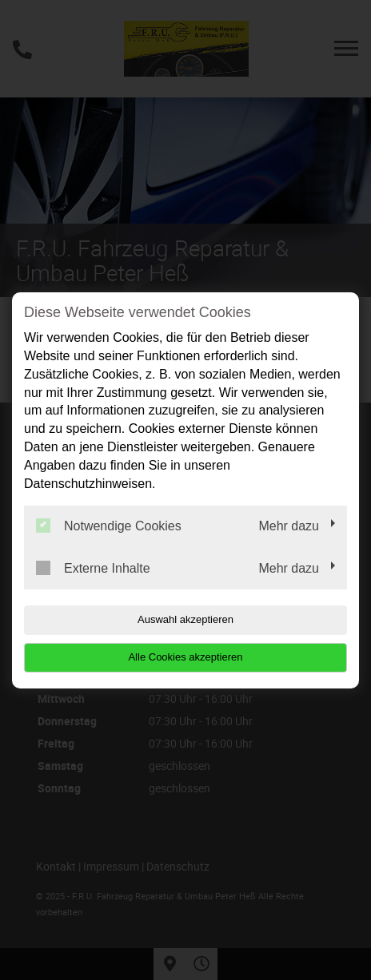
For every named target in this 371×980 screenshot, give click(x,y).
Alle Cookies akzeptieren (185, 657)
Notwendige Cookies (109, 526)
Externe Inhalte (93, 568)
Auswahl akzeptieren (185, 619)
